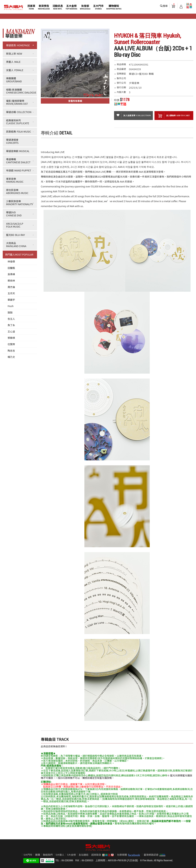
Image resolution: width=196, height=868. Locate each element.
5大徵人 (60, 855)
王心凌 (11, 331)
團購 (38, 855)
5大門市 (28, 855)
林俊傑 (11, 261)
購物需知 (114, 7)
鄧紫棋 (11, 338)
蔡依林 (11, 281)
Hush (11, 306)
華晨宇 (11, 300)
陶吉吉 (11, 351)
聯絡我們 (48, 855)
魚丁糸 (11, 325)
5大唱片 (14, 8)
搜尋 (165, 6)
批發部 (85, 7)
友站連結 (84, 855)
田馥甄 (11, 268)
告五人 (11, 319)
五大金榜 (71, 7)
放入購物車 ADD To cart (174, 116)
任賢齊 (11, 344)
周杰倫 (11, 287)
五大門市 (98, 7)
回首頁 (31, 7)
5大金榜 (71, 855)
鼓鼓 (10, 312)
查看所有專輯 (75, 101)
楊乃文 (11, 357)
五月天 (11, 293)
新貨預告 (44, 7)
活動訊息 (58, 7)
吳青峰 (11, 274)
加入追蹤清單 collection (133, 115)
